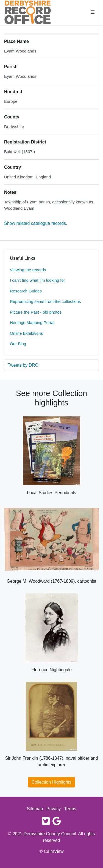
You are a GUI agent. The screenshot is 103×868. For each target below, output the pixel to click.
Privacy (54, 809)
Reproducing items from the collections (45, 301)
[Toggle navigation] (93, 12)
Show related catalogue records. (36, 223)
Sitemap (35, 809)
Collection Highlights (51, 782)
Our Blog (18, 344)
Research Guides (26, 291)
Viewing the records (28, 270)
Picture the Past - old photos (36, 312)
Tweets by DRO (23, 365)
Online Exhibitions (26, 333)
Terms (70, 809)
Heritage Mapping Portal (32, 323)
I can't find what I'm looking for (37, 280)
